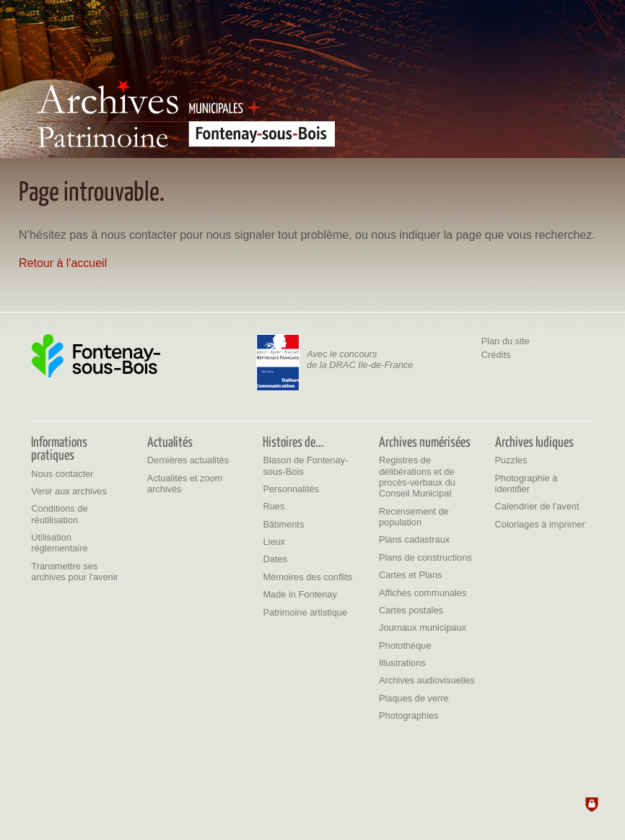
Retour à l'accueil (63, 263)
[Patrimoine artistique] (305, 612)
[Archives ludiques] (534, 441)
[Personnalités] (291, 489)
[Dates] (275, 559)
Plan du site (506, 341)
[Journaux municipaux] (423, 627)
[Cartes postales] (411, 610)
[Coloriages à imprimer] (540, 524)
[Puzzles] (511, 460)
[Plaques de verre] (414, 698)
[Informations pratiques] (59, 447)
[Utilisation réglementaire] (59, 543)
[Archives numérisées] (425, 441)
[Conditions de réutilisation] (59, 514)
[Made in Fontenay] (300, 594)
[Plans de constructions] (425, 557)
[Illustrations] (402, 663)
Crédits (496, 355)
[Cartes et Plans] (411, 575)
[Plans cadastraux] (414, 539)
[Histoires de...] (293, 441)
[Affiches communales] (423, 593)
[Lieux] (274, 542)
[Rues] (274, 506)
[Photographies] (409, 716)
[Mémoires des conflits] (307, 577)
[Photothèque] (405, 646)
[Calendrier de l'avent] (537, 506)
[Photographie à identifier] (526, 484)
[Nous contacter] (62, 474)
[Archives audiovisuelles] (427, 680)
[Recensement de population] (414, 517)
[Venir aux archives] (69, 491)
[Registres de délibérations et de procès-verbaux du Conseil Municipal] (417, 477)
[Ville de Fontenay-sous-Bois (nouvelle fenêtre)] (96, 356)
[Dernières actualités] (188, 460)
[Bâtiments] (283, 524)
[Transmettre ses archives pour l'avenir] (75, 572)
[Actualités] (170, 441)
